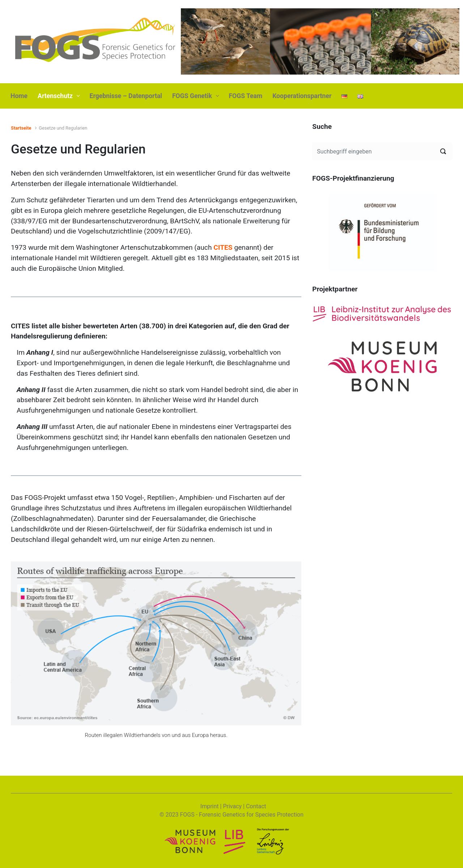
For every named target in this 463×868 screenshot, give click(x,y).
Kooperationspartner (302, 96)
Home (19, 96)
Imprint (210, 806)
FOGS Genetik (192, 96)
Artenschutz (55, 96)
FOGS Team (245, 96)
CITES (223, 247)
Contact (256, 806)
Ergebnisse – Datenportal (126, 96)
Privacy (232, 806)
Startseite (21, 128)
